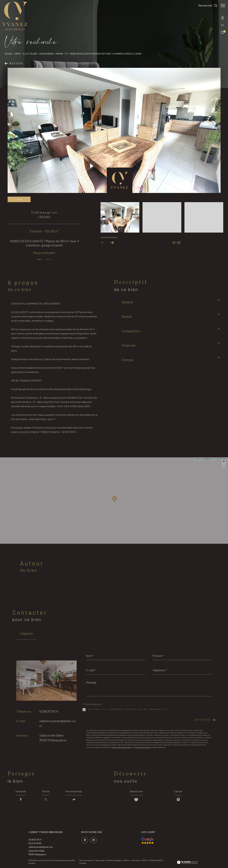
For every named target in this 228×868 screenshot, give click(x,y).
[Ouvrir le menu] (223, 6)
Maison (59, 54)
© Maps (207, 459)
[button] (112, 243)
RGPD (145, 860)
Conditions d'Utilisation (143, 747)
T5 (66, 54)
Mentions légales (114, 860)
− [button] (224, 466)
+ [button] (224, 462)
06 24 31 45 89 (35, 843)
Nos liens (136, 860)
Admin (127, 860)
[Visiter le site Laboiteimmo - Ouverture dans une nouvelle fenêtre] (187, 863)
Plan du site (100, 860)
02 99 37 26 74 (49, 711)
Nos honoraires (86, 860)
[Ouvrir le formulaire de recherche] (206, 6)
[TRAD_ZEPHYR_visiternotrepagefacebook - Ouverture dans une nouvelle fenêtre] (85, 840)
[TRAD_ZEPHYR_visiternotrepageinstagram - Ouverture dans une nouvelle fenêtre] (94, 840)
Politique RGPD (156, 860)
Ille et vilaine (30, 54)
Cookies (83, 863)
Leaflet (197, 459)
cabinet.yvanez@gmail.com (41, 847)
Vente (18, 54)
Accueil (9, 54)
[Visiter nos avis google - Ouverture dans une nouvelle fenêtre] (148, 841)
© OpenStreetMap (220, 459)
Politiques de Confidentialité (121, 747)
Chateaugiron (46, 54)
